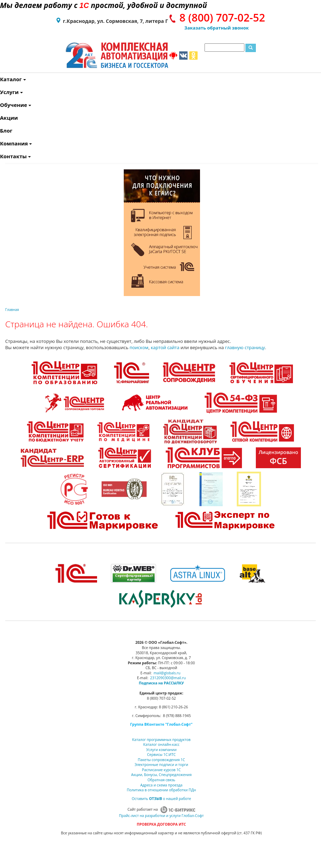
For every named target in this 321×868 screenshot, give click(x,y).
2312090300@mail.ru (168, 678)
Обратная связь (162, 780)
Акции (2, 118)
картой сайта (165, 347)
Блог (2, 130)
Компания (2, 143)
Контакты (2, 156)
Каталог (2, 79)
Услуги (2, 92)
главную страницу (245, 347)
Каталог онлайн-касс (161, 744)
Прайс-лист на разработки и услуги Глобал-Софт (161, 816)
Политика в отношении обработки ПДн (162, 790)
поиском (139, 347)
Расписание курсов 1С (162, 770)
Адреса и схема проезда (162, 785)
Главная (12, 310)
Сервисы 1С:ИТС (161, 755)
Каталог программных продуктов (161, 740)
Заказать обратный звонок (217, 28)
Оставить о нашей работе (161, 799)
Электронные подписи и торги (161, 765)
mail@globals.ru (167, 673)
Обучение (2, 105)
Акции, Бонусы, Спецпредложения (161, 775)
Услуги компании (162, 750)
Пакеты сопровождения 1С (161, 760)
